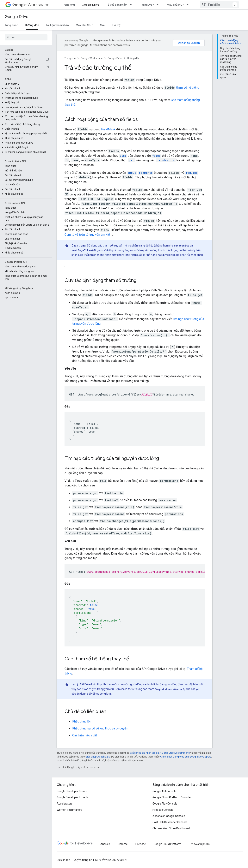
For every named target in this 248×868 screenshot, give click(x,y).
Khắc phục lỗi (81, 721)
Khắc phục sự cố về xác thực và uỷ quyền (100, 728)
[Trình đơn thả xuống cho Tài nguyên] (159, 5)
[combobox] (219, 5)
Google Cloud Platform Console (172, 797)
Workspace (31, 5)
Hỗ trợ (116, 25)
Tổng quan (11, 25)
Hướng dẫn (133, 58)
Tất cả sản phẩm (117, 5)
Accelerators (65, 804)
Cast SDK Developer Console (170, 822)
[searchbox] (26, 37)
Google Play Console (165, 804)
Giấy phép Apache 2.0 (98, 757)
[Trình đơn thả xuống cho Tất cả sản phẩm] (132, 5)
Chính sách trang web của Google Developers (186, 757)
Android (105, 844)
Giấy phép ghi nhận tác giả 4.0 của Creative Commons (160, 753)
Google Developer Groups (72, 791)
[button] (25, 89)
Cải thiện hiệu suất (85, 735)
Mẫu (103, 25)
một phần (197, 255)
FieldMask (108, 129)
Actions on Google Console (169, 816)
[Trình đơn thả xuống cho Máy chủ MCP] (189, 5)
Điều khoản (63, 860)
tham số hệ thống (188, 88)
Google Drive (16, 17)
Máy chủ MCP (175, 5)
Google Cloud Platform (167, 844)
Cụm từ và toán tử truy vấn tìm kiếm (88, 235)
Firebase (141, 844)
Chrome (123, 844)
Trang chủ (68, 5)
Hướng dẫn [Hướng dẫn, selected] (32, 25)
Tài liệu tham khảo (57, 25)
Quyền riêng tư (83, 860)
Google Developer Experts (72, 797)
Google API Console (164, 791)
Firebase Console (163, 810)
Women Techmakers (69, 810)
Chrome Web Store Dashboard (171, 828)
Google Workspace (92, 58)
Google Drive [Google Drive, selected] (91, 5)
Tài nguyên (147, 5)
